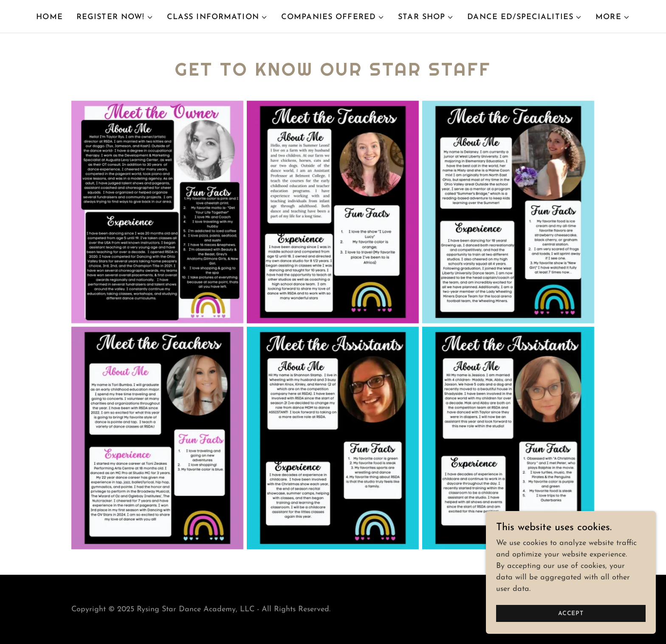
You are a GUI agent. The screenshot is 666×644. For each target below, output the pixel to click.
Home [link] (49, 17)
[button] (115, 17)
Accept (571, 614)
